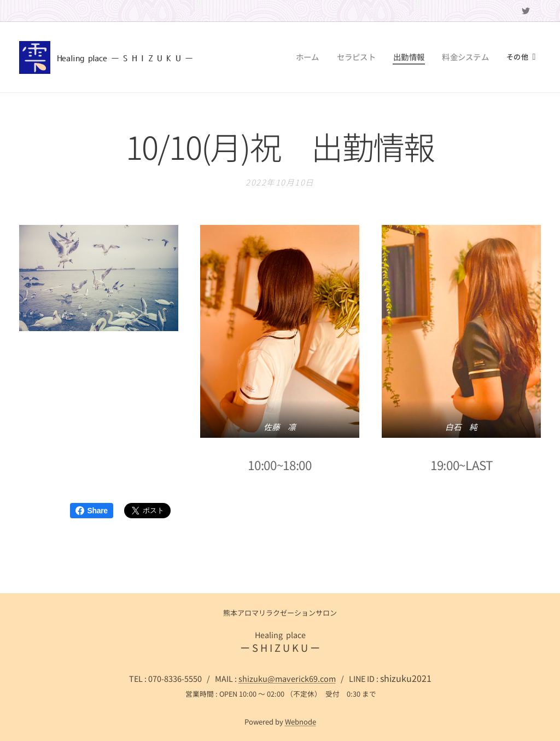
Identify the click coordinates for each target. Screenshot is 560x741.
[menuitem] (240, 57)
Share (92, 511)
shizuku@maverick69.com (287, 678)
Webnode (301, 722)
